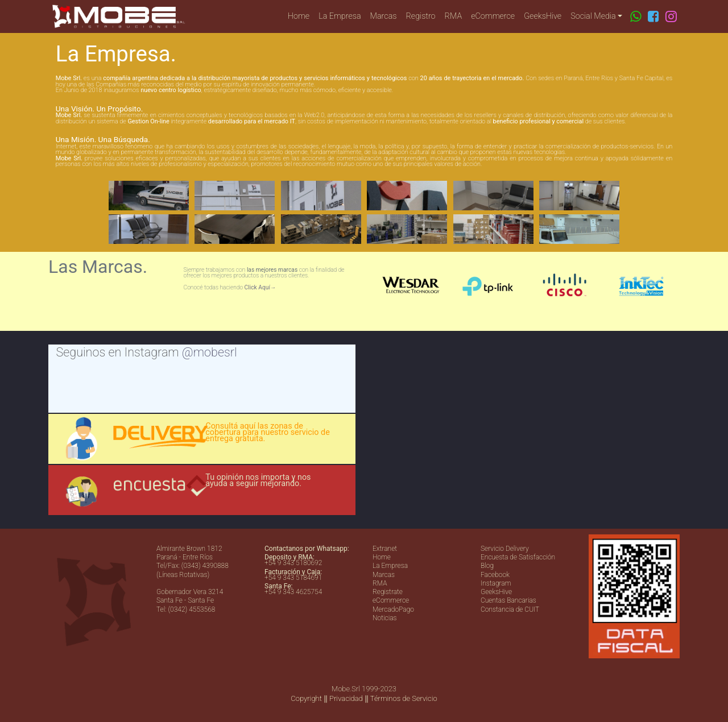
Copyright (306, 698)
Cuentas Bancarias (508, 600)
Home (299, 16)
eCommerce (493, 16)
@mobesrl (210, 352)
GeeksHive (543, 16)
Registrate (388, 592)
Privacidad (346, 698)
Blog (487, 566)
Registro (421, 16)
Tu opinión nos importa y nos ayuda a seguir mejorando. (258, 480)
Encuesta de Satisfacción (518, 557)
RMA (454, 16)
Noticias (385, 618)
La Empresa (340, 16)
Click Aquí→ (260, 287)
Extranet (385, 549)
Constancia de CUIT (510, 609)
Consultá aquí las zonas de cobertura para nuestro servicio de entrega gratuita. (267, 433)
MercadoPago (393, 609)
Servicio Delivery (505, 549)
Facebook (495, 575)
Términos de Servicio (404, 698)
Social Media (593, 16)
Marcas (384, 16)
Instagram (496, 583)
